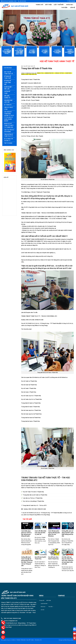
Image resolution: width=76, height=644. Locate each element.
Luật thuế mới (59, 5)
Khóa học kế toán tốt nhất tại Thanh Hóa (9, 125)
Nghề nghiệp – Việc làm (8, 88)
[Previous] (3, 29)
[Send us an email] (73, 1)
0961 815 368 (8, 618)
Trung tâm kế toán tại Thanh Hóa (31, 403)
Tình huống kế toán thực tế (9, 135)
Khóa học (70, 5)
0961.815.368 (33, 509)
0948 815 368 (17, 618)
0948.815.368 (42, 509)
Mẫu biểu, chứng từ (7, 97)
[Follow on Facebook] (68, 1)
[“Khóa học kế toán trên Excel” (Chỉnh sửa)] (7, 52)
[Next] (73, 29)
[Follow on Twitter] (71, 1)
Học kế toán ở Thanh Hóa (29, 388)
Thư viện (65, 8)
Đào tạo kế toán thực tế (8, 73)
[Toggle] (15, 73)
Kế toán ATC (8, 105)
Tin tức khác (8, 143)
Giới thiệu (48, 5)
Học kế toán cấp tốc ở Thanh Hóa (31, 396)
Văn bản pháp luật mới (8, 101)
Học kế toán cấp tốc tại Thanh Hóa (31, 399)
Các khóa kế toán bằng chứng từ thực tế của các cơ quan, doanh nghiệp (9, 116)
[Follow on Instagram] (70, 1)
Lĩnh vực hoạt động (9, 108)
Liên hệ (73, 8)
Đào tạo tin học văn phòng (9, 131)
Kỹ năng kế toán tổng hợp (8, 83)
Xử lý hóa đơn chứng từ (8, 140)
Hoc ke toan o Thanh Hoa (29, 392)
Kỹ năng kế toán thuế (7, 77)
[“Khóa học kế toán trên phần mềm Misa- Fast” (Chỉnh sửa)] (19, 52)
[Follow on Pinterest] (74, 1)
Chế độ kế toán (7, 92)
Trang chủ (39, 5)
